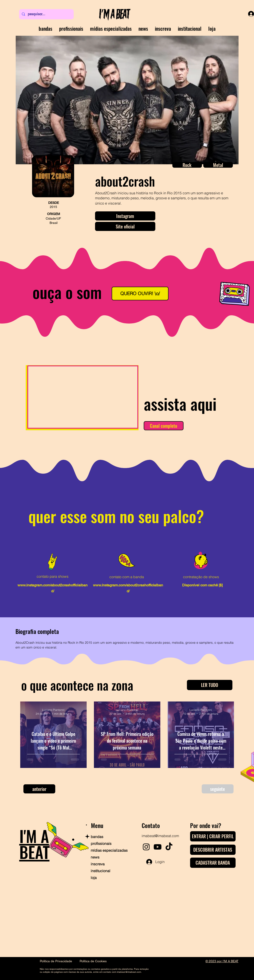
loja (94, 878)
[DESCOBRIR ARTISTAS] (213, 850)
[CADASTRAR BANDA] (213, 863)
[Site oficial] (125, 226)
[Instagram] (125, 216)
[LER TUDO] (210, 685)
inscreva (98, 864)
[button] (187, 165)
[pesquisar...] (46, 14)
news (95, 857)
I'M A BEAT (34, 844)
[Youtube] (158, 847)
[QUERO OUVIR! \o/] (140, 294)
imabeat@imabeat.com (160, 836)
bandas (97, 837)
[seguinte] (218, 789)
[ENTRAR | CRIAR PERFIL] (213, 836)
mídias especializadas (107, 850)
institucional (101, 871)
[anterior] (39, 789)
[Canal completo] (164, 426)
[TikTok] (169, 847)
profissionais (101, 843)
